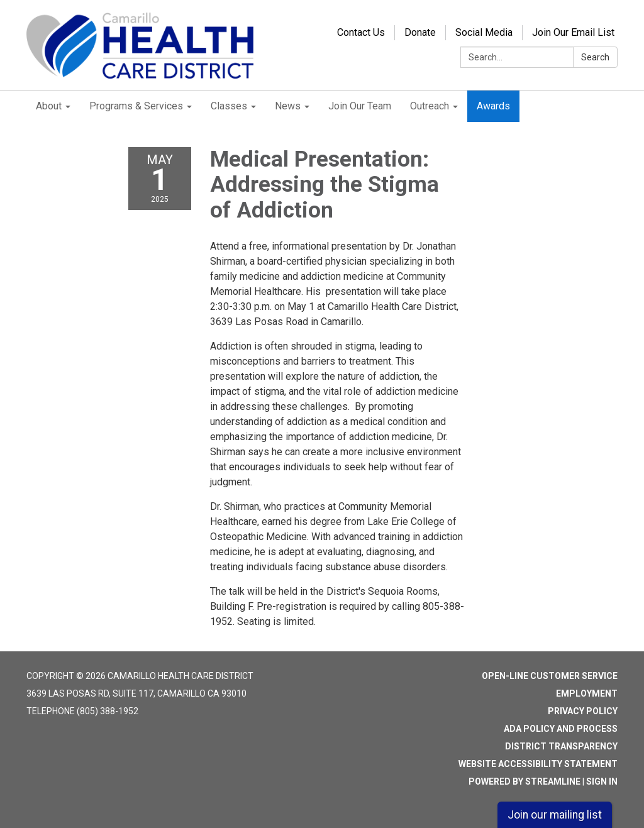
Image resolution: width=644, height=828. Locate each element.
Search (595, 57)
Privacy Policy (583, 711)
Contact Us (361, 32)
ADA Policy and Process (561, 729)
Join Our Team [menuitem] (360, 106)
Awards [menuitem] (493, 106)
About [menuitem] (49, 106)
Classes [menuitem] (229, 106)
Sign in (602, 781)
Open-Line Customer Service (550, 676)
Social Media (484, 32)
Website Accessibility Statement (538, 764)
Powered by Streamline (525, 781)
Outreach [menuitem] (430, 106)
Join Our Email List (573, 32)
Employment (587, 693)
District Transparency (561, 746)
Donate (420, 32)
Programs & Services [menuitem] (136, 106)
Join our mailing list (555, 815)
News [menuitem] (288, 106)
